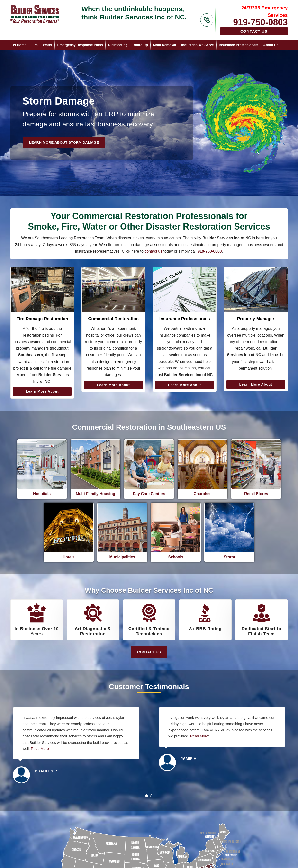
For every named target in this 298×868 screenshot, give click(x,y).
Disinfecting (118, 45)
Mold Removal (165, 45)
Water (47, 45)
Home (20, 45)
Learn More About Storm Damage (64, 142)
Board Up (140, 45)
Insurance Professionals (239, 45)
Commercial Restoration (113, 319)
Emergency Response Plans (80, 45)
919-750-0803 (260, 22)
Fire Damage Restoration (42, 319)
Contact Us (254, 31)
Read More (40, 748)
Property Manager (256, 319)
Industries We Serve (198, 45)
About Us (271, 45)
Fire (35, 45)
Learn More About (42, 391)
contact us (153, 251)
